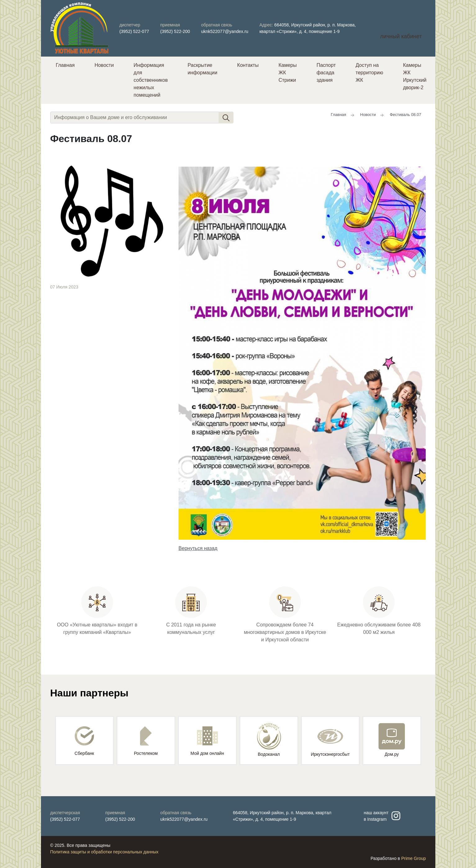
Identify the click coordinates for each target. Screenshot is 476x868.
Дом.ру (392, 740)
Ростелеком (146, 741)
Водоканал (269, 740)
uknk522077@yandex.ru (225, 31)
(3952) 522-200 (175, 31)
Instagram (377, 819)
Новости (104, 65)
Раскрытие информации (202, 69)
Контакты (248, 65)
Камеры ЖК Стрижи (288, 73)
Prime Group (413, 858)
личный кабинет (401, 36)
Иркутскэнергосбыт (330, 740)
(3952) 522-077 (134, 31)
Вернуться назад (198, 548)
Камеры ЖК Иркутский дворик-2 (415, 76)
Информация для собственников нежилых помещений (151, 80)
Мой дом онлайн (207, 741)
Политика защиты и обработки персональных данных (104, 852)
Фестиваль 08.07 (405, 115)
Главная (65, 65)
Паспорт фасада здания (326, 73)
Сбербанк (84, 741)
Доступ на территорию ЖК (369, 73)
